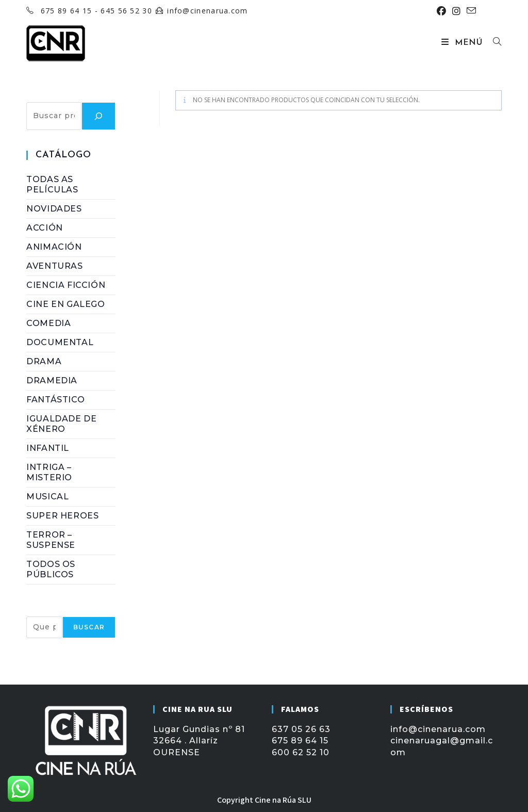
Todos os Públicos (51, 569)
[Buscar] (98, 116)
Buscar (43, 96)
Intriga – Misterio (49, 472)
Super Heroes (62, 516)
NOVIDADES (54, 209)
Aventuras (54, 266)
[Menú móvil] (463, 43)
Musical (47, 497)
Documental (60, 342)
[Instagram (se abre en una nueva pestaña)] (456, 11)
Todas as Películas (52, 184)
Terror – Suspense (51, 540)
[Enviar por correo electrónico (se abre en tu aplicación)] (470, 11)
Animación (54, 247)
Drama (44, 361)
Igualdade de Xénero (61, 424)
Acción (45, 228)
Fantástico (55, 400)
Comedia (48, 323)
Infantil (48, 448)
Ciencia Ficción (66, 285)
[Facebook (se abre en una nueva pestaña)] (441, 11)
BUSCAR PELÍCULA (71, 611)
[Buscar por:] (493, 43)
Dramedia (52, 380)
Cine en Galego (65, 304)
